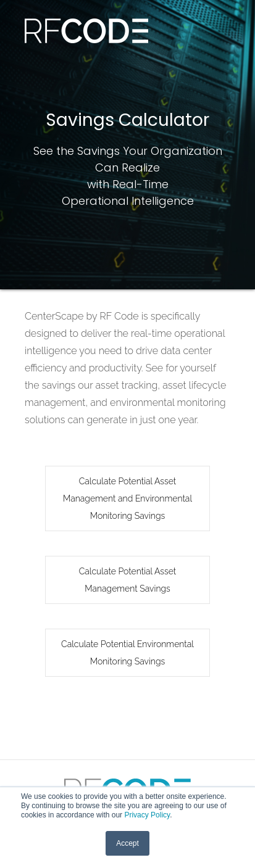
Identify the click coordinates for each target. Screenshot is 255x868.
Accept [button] (127, 843)
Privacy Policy (147, 815)
